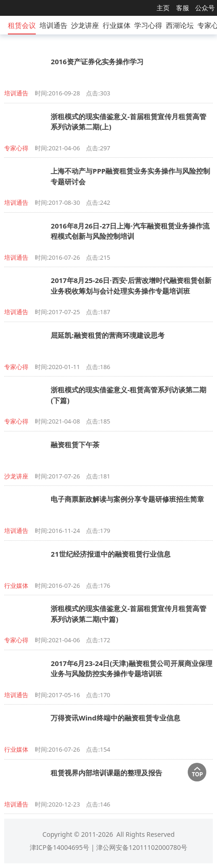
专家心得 (16, 148)
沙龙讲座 (85, 25)
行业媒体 (117, 25)
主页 (163, 8)
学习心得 (148, 25)
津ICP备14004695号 (59, 847)
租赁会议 (22, 25)
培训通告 (53, 25)
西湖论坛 (180, 25)
